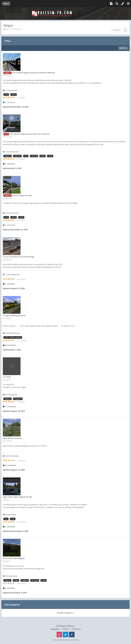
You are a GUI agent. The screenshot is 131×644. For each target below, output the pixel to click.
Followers (117, 30)
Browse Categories (66, 613)
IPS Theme (61, 626)
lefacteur (9, 260)
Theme (66, 629)
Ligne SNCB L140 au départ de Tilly (17, 497)
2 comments (9, 164)
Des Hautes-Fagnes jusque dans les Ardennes (30, 134)
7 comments (9, 284)
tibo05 (8, 561)
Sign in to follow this (13, 29)
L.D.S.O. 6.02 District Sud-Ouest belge (18, 257)
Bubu (7, 500)
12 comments (9, 407)
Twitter (66, 634)
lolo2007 (9, 441)
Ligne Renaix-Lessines (12, 438)
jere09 (8, 380)
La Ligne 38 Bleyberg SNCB (14, 315)
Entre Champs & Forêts (22, 195)
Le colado (7, 377)
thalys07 (9, 318)
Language (55, 629)
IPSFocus (71, 626)
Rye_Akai (9, 75)
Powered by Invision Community (66, 640)
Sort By (123, 48)
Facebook (72, 634)
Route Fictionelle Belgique (14, 558)
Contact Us (76, 629)
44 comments (9, 345)
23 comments (9, 465)
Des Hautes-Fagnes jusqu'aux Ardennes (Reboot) (34, 73)
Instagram (59, 634)
